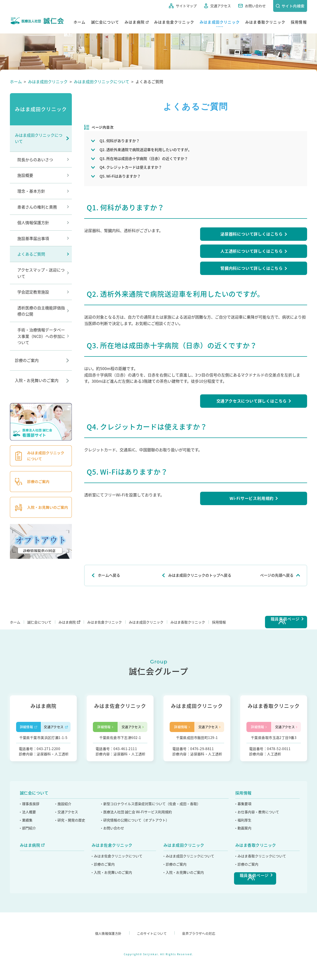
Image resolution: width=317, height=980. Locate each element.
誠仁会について (105, 22)
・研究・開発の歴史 (71, 854)
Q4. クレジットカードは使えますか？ (131, 167)
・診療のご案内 (103, 898)
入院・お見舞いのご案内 (37, 380)
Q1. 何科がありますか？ (120, 141)
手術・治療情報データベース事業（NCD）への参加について (41, 336)
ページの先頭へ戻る (277, 575)
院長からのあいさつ (35, 160)
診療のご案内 (27, 360)
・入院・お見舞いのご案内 (112, 906)
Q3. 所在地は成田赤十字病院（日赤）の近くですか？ (144, 159)
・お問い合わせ (114, 862)
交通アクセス (216, 6)
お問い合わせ (251, 6)
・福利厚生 (243, 854)
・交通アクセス (67, 846)
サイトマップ (182, 6)
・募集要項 (243, 838)
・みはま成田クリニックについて (189, 890)
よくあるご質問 (31, 254)
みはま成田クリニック (220, 22)
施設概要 (25, 175)
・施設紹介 (64, 838)
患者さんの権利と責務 (37, 207)
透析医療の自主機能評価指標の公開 (41, 311)
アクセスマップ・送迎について (41, 273)
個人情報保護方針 (33, 222)
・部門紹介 (27, 862)
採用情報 (299, 22)
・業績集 (26, 854)
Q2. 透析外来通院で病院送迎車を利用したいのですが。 (146, 150)
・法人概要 (27, 846)
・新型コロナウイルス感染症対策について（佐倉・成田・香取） (153, 838)
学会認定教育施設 (33, 292)
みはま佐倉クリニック (174, 22)
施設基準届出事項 (33, 238)
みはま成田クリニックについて (39, 138)
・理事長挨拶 (29, 838)
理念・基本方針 (31, 191)
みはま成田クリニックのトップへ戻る (200, 575)
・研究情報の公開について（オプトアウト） (137, 854)
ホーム (80, 22)
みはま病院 (135, 22)
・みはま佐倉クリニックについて (117, 890)
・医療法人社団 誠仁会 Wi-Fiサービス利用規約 (139, 846)
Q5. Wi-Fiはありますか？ (120, 176)
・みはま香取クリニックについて (261, 890)
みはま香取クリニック (265, 22)
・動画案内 (243, 862)
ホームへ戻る (109, 575)
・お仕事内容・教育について (257, 846)
